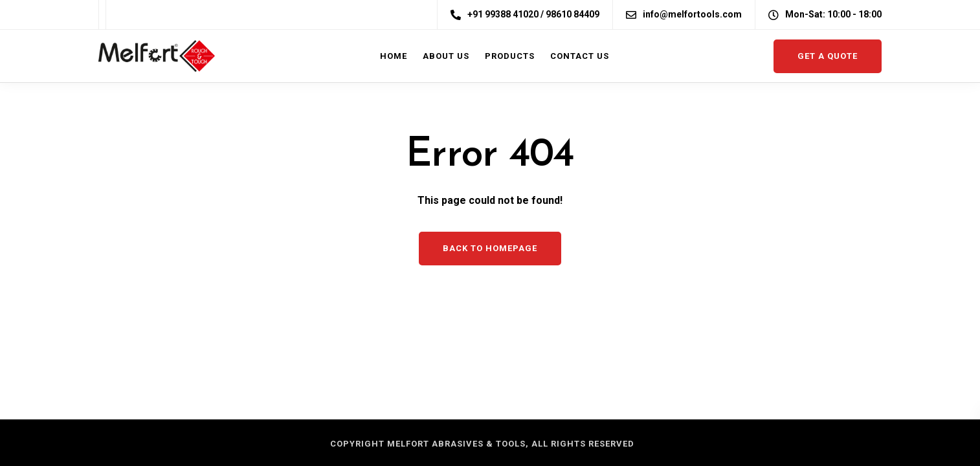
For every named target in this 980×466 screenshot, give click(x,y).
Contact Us (580, 56)
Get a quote (828, 56)
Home (394, 56)
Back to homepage (490, 248)
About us (446, 56)
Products (510, 56)
